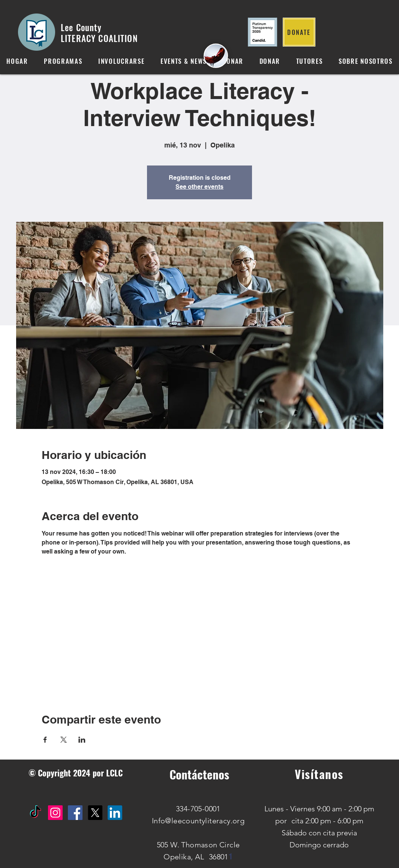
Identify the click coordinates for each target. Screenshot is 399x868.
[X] (95, 813)
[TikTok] (35, 813)
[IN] (115, 813)
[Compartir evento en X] (64, 740)
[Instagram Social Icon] (55, 813)
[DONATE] (299, 32)
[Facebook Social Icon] (75, 813)
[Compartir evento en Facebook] (45, 740)
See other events (199, 187)
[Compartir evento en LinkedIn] (82, 740)
